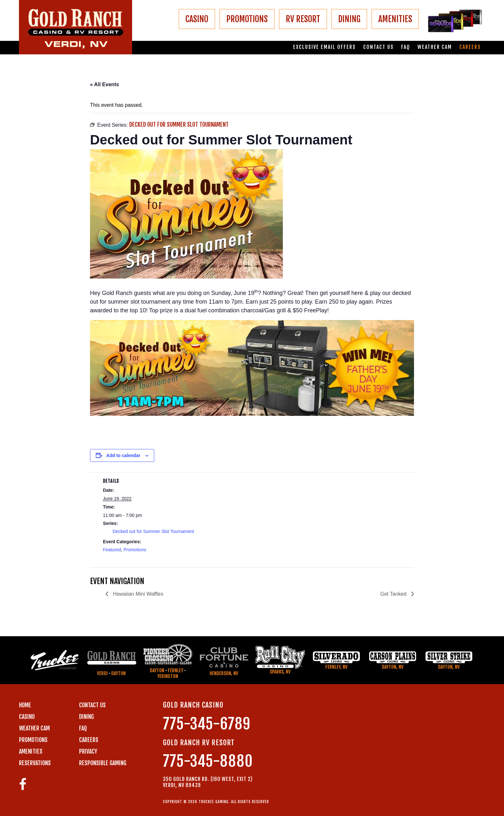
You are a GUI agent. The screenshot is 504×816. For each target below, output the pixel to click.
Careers (470, 47)
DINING (349, 19)
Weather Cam (435, 47)
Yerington (168, 676)
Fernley (175, 670)
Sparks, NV (280, 672)
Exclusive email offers (324, 47)
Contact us (378, 47)
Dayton (118, 673)
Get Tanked (394, 594)
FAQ (406, 47)
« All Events (104, 84)
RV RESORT (303, 19)
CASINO (197, 19)
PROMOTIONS (247, 19)
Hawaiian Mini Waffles (137, 594)
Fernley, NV (336, 667)
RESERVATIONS (35, 763)
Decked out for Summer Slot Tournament (153, 531)
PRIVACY (88, 751)
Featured (112, 550)
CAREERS (89, 740)
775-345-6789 (207, 724)
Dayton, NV (393, 667)
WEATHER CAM (34, 728)
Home (25, 705)
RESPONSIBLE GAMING (103, 763)
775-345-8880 (208, 761)
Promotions (135, 550)
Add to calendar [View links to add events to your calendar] (123, 455)
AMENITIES (395, 19)
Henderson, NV (224, 673)
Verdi (102, 673)
